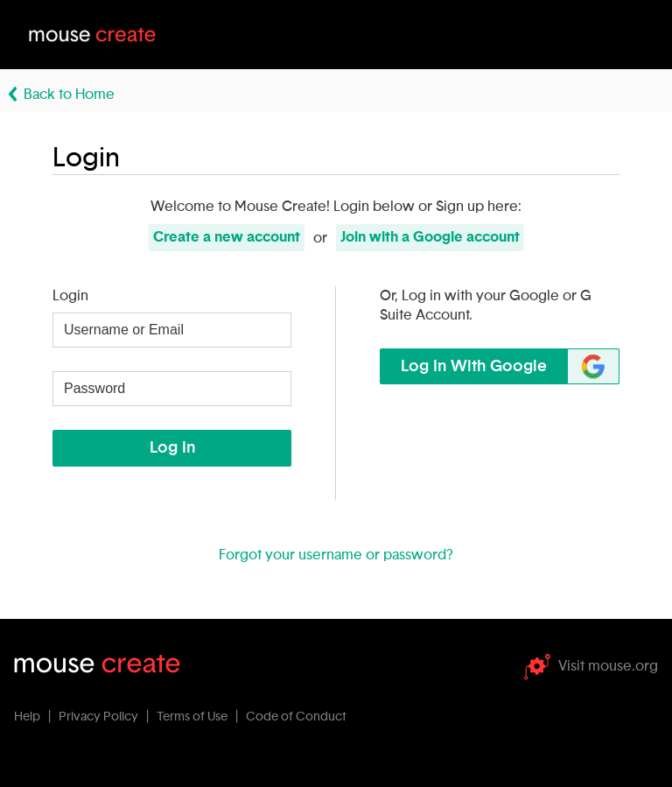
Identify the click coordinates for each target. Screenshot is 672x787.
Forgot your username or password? (336, 555)
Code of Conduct (296, 717)
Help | (35, 717)
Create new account (227, 237)
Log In (172, 448)
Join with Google (430, 237)
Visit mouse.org (591, 666)
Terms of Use (192, 717)
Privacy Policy (98, 717)
